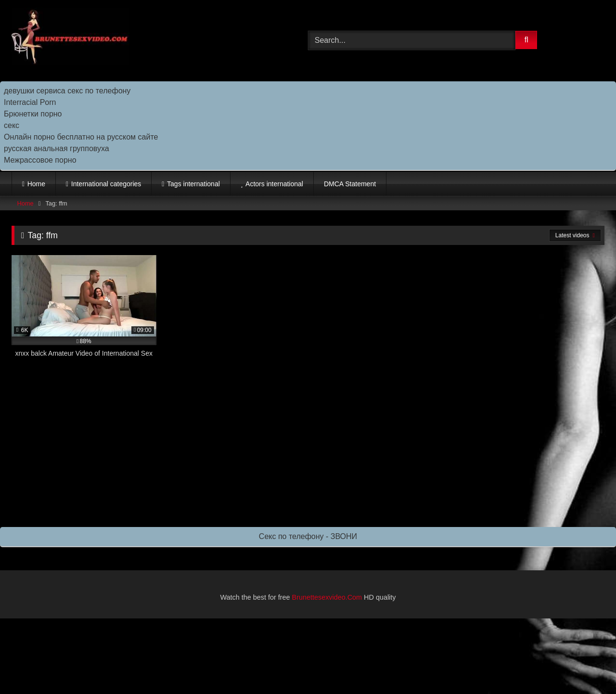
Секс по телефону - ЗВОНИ (308, 536)
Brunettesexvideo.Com (327, 597)
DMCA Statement (350, 184)
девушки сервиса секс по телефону (67, 91)
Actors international (274, 184)
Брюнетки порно (33, 114)
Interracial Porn (30, 102)
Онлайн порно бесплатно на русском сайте (81, 137)
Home (36, 184)
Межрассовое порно (40, 160)
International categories (106, 184)
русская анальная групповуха (57, 148)
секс (12, 125)
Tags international (193, 184)
